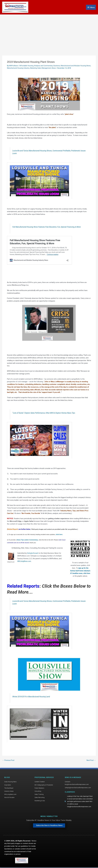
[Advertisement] (49, 31)
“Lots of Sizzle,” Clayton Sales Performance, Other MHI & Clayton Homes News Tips (44, 413)
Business (57, 66)
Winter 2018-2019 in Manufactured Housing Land (31, 697)
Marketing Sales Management (40, 68)
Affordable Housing (26, 66)
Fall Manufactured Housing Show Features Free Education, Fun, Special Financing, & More (47, 227)
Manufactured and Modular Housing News (76, 66)
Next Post (91, 760)
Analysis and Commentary (43, 66)
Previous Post (8, 760)
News (54, 68)
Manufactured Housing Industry (18, 68)
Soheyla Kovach (33, 553)
